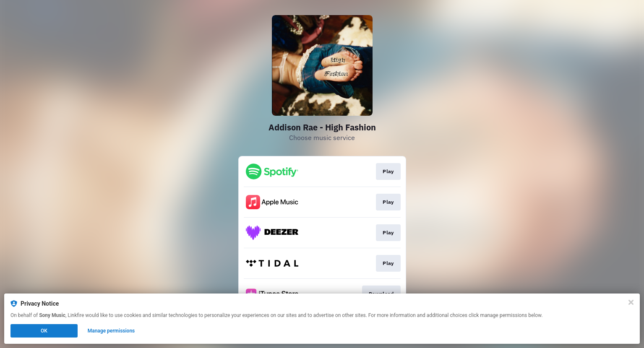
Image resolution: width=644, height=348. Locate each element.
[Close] (631, 302)
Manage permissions (111, 331)
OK (44, 331)
